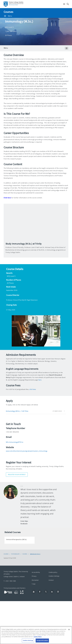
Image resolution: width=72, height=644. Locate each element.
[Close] (69, 630)
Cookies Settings (54, 576)
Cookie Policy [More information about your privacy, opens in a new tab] (38, 637)
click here (33, 389)
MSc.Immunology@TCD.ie (15, 442)
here (40, 380)
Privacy (34, 576)
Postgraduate (15, 554)
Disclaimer (35, 580)
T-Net (34, 584)
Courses (8, 12)
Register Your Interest (17, 474)
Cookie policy (53, 572)
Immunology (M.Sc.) (35, 554)
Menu (8, 16)
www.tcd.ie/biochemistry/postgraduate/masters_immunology (27, 451)
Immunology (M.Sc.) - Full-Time (17, 411)
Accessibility (36, 572)
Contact (51, 580)
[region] (36, 635)
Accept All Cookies (42, 640)
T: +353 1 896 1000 (10, 581)
